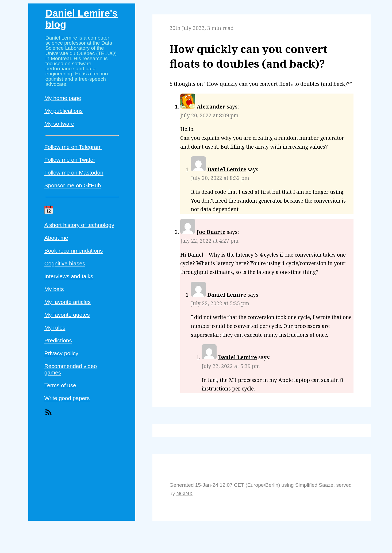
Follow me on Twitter (70, 160)
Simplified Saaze (314, 485)
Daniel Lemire (227, 169)
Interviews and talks (69, 276)
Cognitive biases (65, 263)
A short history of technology (79, 225)
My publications (64, 111)
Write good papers (67, 398)
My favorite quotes (67, 315)
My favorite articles (68, 302)
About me (56, 238)
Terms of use (60, 385)
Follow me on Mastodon (74, 173)
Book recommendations (74, 251)
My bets (54, 289)
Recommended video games (71, 369)
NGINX (184, 494)
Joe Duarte (211, 232)
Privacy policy (61, 353)
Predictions (58, 340)
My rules (55, 328)
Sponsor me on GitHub (73, 185)
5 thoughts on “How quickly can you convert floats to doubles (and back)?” (261, 84)
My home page (63, 98)
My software (59, 124)
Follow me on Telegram (73, 147)
